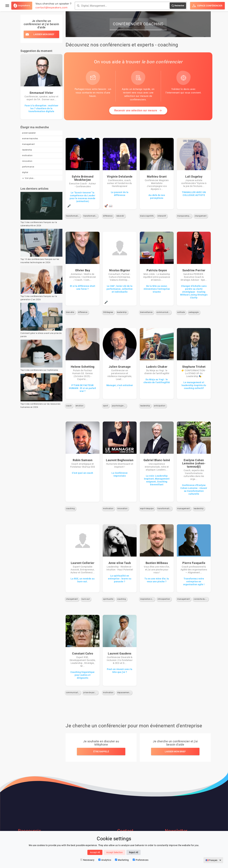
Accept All (95, 852)
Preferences (141, 860)
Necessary (87, 860)
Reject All (134, 852)
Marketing (122, 860)
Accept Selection (114, 852)
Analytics (105, 860)
